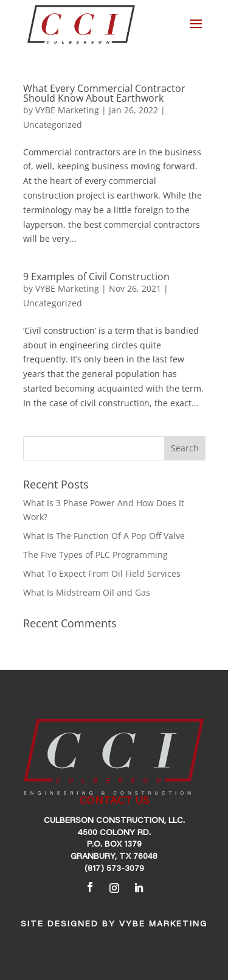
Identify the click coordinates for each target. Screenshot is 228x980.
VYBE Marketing (67, 110)
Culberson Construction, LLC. (114, 821)
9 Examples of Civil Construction (96, 277)
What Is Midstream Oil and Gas (87, 592)
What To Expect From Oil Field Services (102, 573)
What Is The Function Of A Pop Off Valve (104, 536)
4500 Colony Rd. (114, 833)
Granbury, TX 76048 (114, 857)
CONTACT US (114, 802)
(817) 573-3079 (114, 869)
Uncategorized (53, 125)
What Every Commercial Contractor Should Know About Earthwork (104, 93)
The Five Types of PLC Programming (95, 555)
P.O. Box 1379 (114, 845)
